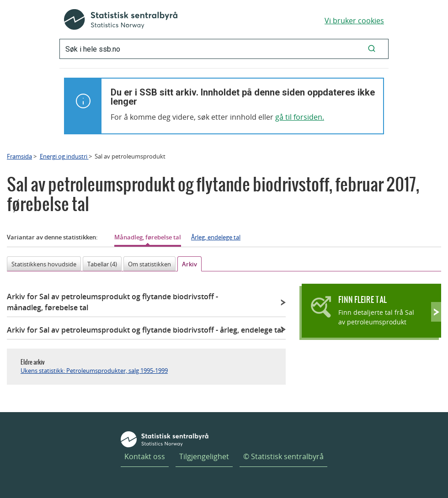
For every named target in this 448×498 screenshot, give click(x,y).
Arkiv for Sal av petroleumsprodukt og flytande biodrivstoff (112, 302)
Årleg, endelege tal (216, 237)
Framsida (19, 156)
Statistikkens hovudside (44, 264)
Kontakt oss (145, 456)
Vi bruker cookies (354, 21)
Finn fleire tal (363, 299)
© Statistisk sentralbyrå (283, 456)
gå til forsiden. (300, 117)
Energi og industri (64, 156)
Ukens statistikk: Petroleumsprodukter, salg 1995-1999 (94, 371)
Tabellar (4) (102, 264)
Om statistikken (149, 264)
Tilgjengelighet (204, 456)
